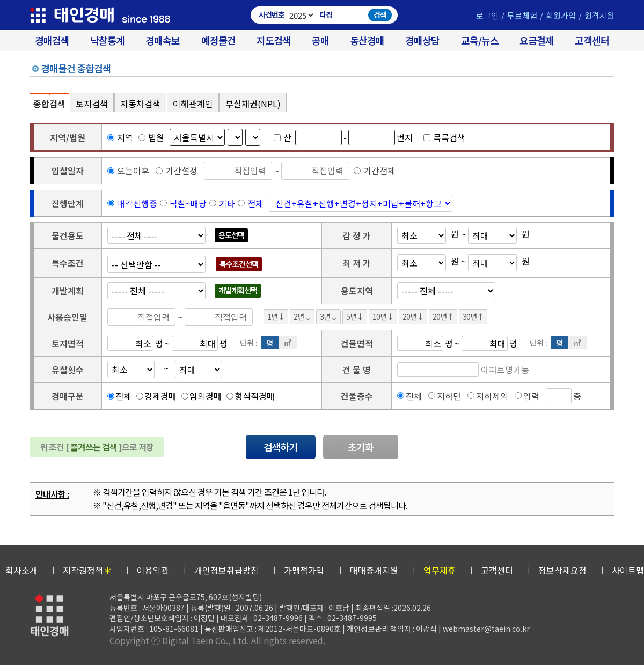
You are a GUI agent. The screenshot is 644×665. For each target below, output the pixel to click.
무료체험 (522, 15)
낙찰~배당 (188, 203)
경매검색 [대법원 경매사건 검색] (52, 40)
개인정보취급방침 (226, 570)
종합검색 (49, 104)
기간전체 (375, 171)
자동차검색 (140, 104)
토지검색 (92, 104)
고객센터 (592, 40)
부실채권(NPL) (253, 104)
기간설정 (177, 171)
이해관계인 (193, 104)
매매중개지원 (374, 570)
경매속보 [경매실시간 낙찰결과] (163, 40)
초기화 (361, 447)
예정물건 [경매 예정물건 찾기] (218, 40)
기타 (227, 203)
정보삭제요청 (562, 570)
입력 (531, 396)
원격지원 (599, 15)
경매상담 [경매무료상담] (422, 40)
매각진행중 (137, 203)
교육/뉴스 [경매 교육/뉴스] (480, 40)
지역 (120, 137)
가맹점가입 (304, 570)
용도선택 (231, 235)
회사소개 (21, 570)
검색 (380, 14)
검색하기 (281, 447)
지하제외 (492, 396)
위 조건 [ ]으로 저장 (97, 447)
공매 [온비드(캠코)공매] (320, 40)
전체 (255, 203)
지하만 (449, 396)
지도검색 (274, 40)
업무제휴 (440, 570)
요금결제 (537, 40)
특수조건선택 (239, 264)
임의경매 (206, 396)
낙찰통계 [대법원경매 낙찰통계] (107, 40)
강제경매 (160, 396)
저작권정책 (87, 570)
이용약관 (153, 570)
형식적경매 (255, 396)
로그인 (487, 15)
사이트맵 (628, 570)
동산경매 (367, 40)
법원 (151, 137)
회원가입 (561, 15)
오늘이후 (128, 171)
